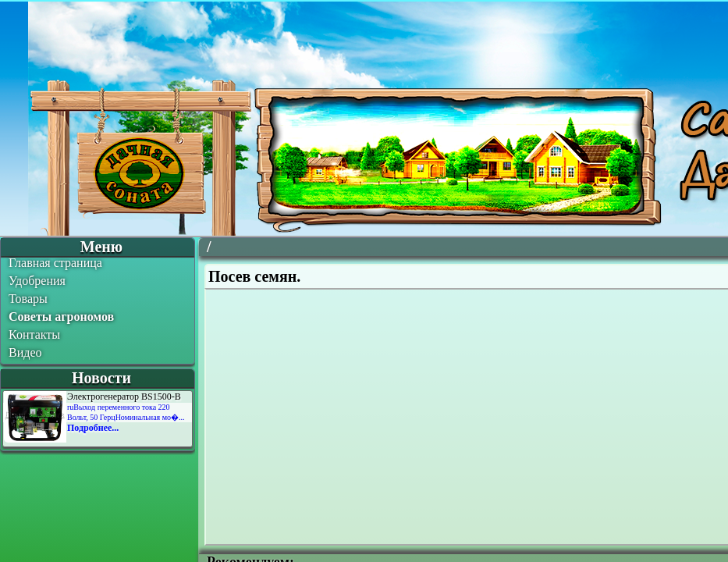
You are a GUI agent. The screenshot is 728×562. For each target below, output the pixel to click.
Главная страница (55, 263)
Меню (101, 247)
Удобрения (37, 281)
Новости (101, 378)
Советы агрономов (61, 317)
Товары (28, 299)
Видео (25, 352)
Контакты (34, 334)
